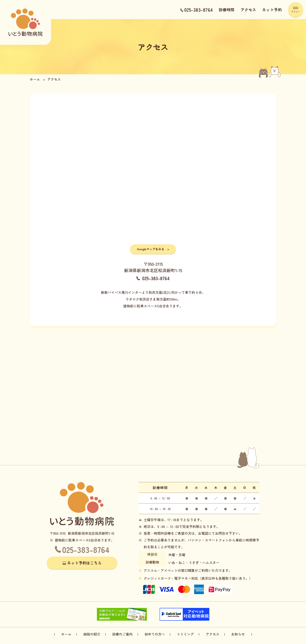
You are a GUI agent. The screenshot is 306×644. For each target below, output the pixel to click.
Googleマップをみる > (153, 249)
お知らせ (238, 634)
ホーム (66, 634)
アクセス (248, 10)
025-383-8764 (197, 10)
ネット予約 (272, 10)
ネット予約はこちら (84, 563)
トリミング (185, 634)
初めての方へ (155, 634)
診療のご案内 (122, 634)
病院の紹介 (92, 634)
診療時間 (227, 10)
